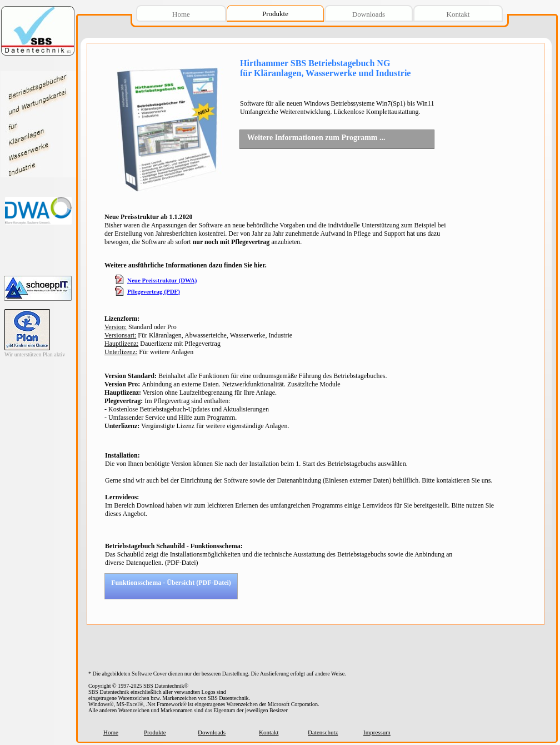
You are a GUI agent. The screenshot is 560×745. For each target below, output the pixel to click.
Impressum (377, 732)
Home (111, 732)
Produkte (155, 732)
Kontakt (269, 732)
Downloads (212, 732)
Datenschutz (323, 732)
